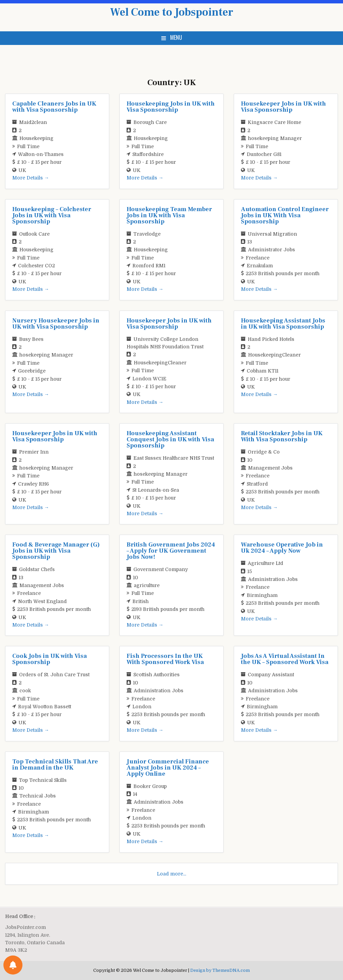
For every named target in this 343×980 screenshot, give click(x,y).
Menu (176, 37)
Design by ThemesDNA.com (220, 970)
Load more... (171, 874)
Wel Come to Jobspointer (171, 12)
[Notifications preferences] (13, 965)
